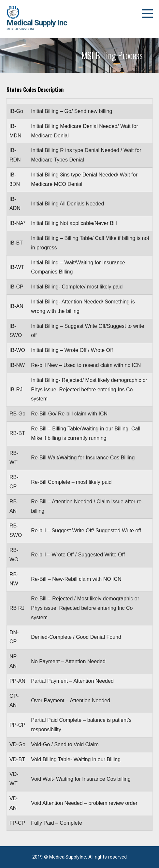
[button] (150, 13)
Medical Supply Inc (37, 23)
